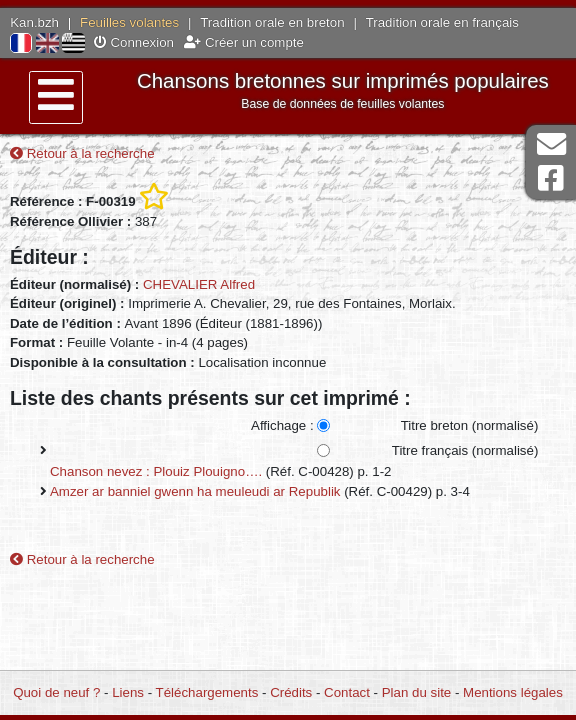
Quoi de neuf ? (56, 692)
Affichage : (282, 425)
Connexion (134, 42)
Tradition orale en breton (272, 22)
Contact (347, 692)
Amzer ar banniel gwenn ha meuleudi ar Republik (195, 491)
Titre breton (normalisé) (470, 425)
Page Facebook (551, 178)
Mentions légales (513, 692)
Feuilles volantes (129, 22)
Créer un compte (244, 42)
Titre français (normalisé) (465, 450)
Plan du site (416, 692)
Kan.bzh (34, 22)
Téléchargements (207, 692)
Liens (128, 692)
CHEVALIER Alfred (199, 284)
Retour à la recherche (82, 153)
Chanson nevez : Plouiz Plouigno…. (156, 471)
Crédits (291, 692)
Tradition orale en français (442, 22)
